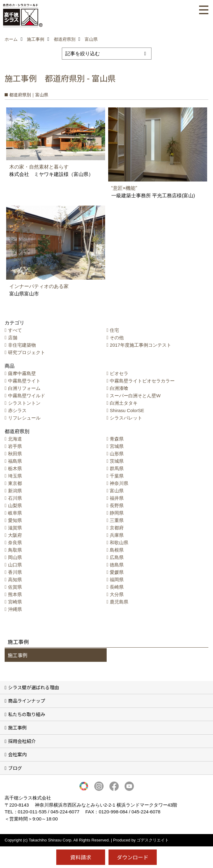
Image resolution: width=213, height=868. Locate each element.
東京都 (15, 483)
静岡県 (117, 513)
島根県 (117, 550)
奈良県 (15, 542)
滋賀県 (15, 528)
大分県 (117, 594)
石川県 (15, 498)
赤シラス (17, 410)
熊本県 (15, 594)
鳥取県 (15, 550)
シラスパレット (126, 418)
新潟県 (15, 491)
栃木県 (15, 468)
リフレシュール (24, 418)
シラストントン (24, 403)
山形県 (117, 454)
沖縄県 (15, 609)
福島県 (15, 461)
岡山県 (15, 557)
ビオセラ (119, 373)
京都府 (117, 528)
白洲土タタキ (124, 403)
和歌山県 (119, 542)
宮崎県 (15, 602)
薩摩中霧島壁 (22, 373)
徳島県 (117, 565)
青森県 (117, 439)
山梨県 (15, 505)
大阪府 (15, 535)
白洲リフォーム (24, 388)
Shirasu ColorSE (127, 410)
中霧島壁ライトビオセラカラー (142, 381)
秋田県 (15, 454)
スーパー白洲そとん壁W (135, 396)
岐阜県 (15, 513)
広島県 (117, 557)
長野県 (117, 505)
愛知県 (15, 520)
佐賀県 (15, 587)
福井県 (117, 498)
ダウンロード (133, 857)
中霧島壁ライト (24, 381)
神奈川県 (119, 483)
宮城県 (117, 446)
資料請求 (81, 857)
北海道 (15, 439)
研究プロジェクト (27, 352)
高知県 (15, 580)
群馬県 (117, 468)
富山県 (117, 491)
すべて (15, 330)
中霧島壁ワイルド (27, 396)
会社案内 (17, 754)
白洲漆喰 (119, 388)
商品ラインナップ (27, 701)
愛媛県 (117, 572)
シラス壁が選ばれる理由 (34, 687)
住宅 (114, 330)
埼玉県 (15, 476)
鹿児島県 (119, 602)
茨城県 (117, 461)
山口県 (15, 565)
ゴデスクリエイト (153, 840)
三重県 (117, 520)
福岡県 (117, 580)
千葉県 (117, 476)
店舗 (13, 338)
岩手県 (15, 446)
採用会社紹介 (22, 741)
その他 (117, 338)
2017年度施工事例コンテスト (140, 345)
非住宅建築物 (22, 345)
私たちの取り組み (27, 714)
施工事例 (18, 655)
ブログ (15, 768)
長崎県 (117, 587)
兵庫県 (117, 535)
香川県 (15, 572)
